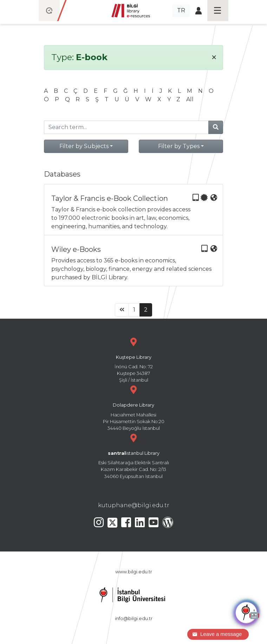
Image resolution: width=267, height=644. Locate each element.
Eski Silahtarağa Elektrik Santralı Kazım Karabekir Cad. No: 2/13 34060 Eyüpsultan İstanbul (133, 455)
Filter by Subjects (84, 146)
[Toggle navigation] (218, 11)
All (190, 99)
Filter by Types (179, 146)
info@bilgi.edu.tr (134, 619)
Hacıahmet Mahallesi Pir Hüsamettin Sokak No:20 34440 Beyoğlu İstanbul (133, 407)
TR (181, 10)
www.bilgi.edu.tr (134, 572)
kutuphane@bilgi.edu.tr (134, 505)
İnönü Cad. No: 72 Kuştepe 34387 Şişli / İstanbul (133, 359)
